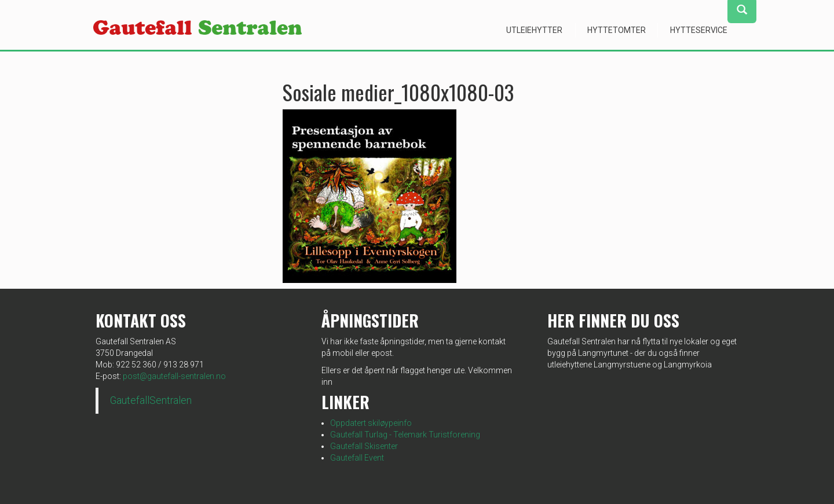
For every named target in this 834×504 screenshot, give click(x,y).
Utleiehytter (534, 30)
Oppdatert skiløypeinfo (371, 423)
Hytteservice (699, 30)
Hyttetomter (617, 30)
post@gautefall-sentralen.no (174, 376)
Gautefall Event (357, 458)
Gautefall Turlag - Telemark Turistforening (405, 435)
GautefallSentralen (151, 400)
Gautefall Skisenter (364, 446)
